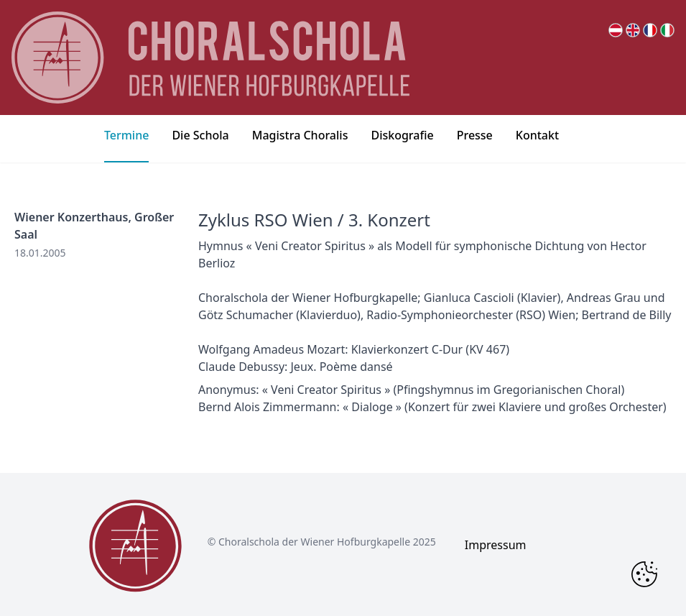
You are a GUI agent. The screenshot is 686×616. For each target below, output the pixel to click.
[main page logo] (210, 58)
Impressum (496, 545)
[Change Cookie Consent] (644, 574)
